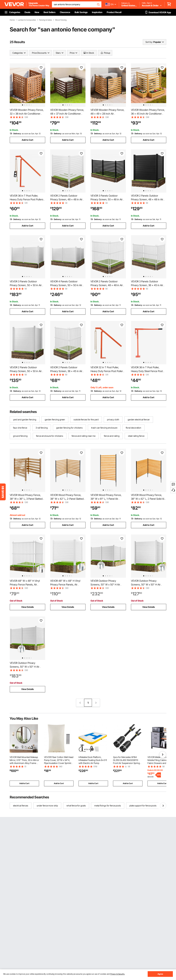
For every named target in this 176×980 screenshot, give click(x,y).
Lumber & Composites (27, 20)
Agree (160, 974)
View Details (27, 607)
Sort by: (149, 42)
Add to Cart (27, 140)
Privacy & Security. (118, 974)
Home (12, 20)
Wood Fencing (61, 20)
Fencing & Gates (45, 20)
